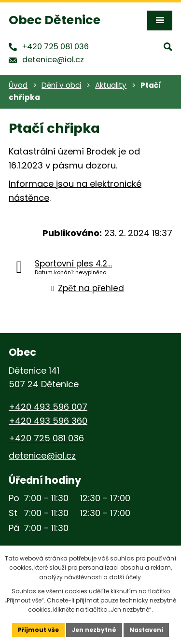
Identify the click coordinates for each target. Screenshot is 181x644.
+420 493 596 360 (48, 421)
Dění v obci (61, 85)
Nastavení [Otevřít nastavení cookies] (146, 630)
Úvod (18, 85)
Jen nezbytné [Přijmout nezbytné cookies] (94, 630)
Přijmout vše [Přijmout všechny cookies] (38, 630)
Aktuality (111, 85)
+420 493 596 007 (48, 407)
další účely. (126, 577)
